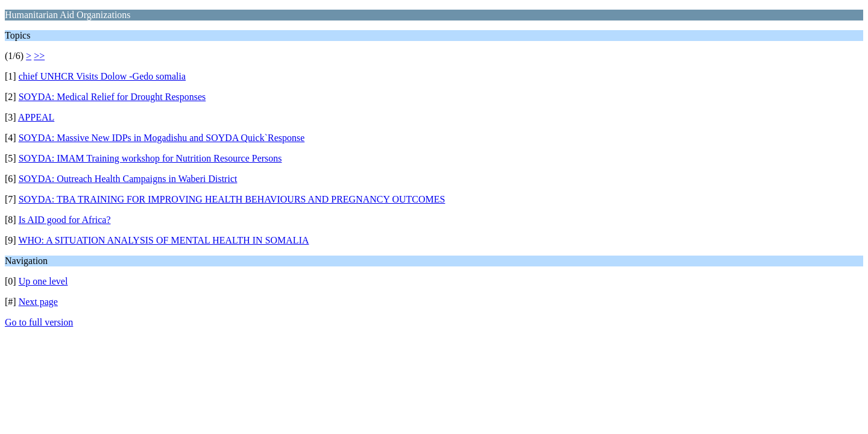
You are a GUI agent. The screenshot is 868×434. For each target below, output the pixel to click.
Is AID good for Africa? (65, 220)
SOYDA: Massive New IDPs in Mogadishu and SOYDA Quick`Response (162, 138)
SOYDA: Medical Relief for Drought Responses (112, 97)
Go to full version (39, 322)
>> (39, 56)
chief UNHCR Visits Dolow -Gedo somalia (102, 76)
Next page (38, 302)
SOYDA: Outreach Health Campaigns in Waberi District (128, 179)
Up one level (43, 281)
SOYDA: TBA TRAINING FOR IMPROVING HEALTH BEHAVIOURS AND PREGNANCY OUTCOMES (232, 199)
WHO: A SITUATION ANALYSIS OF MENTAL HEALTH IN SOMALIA (163, 240)
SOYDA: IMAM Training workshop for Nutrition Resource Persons (150, 158)
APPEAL (36, 117)
